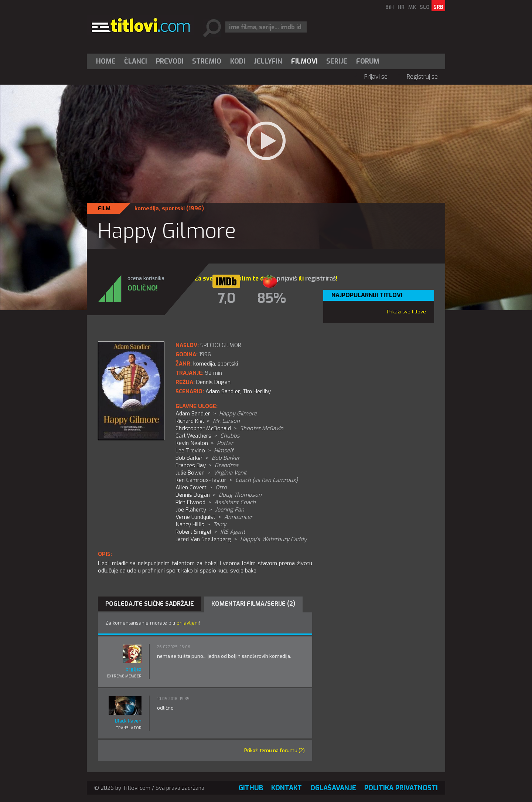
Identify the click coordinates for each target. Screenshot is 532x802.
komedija (147, 208)
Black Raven (128, 721)
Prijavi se (376, 77)
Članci (136, 61)
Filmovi (304, 61)
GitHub (251, 788)
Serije (337, 61)
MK (412, 7)
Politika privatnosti (401, 788)
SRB (438, 7)
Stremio (207, 61)
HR (401, 7)
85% (272, 298)
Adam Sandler (223, 391)
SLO (425, 7)
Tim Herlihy (257, 391)
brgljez (134, 669)
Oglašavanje (333, 788)
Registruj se (422, 77)
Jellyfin (268, 61)
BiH (390, 7)
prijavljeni (188, 623)
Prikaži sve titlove (406, 312)
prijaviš (287, 278)
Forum (368, 61)
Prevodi (170, 61)
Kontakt (287, 788)
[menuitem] (108, 61)
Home (106, 61)
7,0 (226, 298)
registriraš (320, 278)
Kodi (238, 61)
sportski (173, 208)
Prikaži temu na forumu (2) (274, 750)
